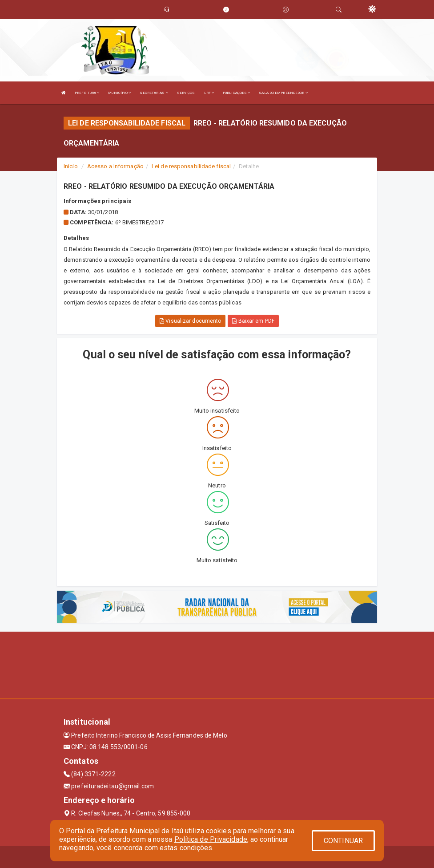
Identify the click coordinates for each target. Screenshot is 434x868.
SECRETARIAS (154, 93)
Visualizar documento (190, 321)
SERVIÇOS (186, 93)
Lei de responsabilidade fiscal (191, 166)
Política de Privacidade (211, 839)
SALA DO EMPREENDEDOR (283, 93)
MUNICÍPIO (119, 93)
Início (71, 166)
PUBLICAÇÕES (236, 93)
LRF (209, 93)
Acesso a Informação (115, 166)
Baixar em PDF (253, 321)
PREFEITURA (87, 93)
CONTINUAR (343, 841)
